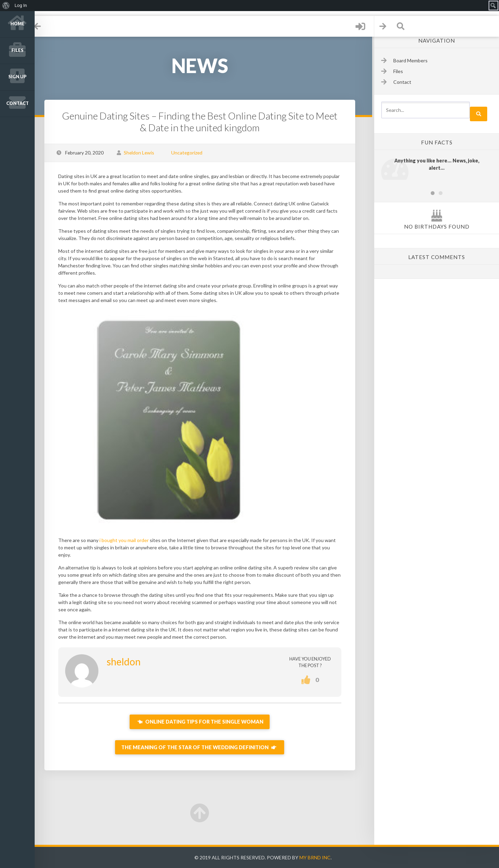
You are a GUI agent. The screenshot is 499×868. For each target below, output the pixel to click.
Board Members (410, 60)
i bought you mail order (131, 540)
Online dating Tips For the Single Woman (204, 722)
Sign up (17, 77)
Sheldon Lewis (146, 153)
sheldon (131, 662)
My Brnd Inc (319, 857)
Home (17, 24)
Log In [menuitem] (21, 5)
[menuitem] (6, 6)
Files (17, 50)
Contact (17, 103)
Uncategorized (194, 153)
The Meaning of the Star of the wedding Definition (204, 747)
